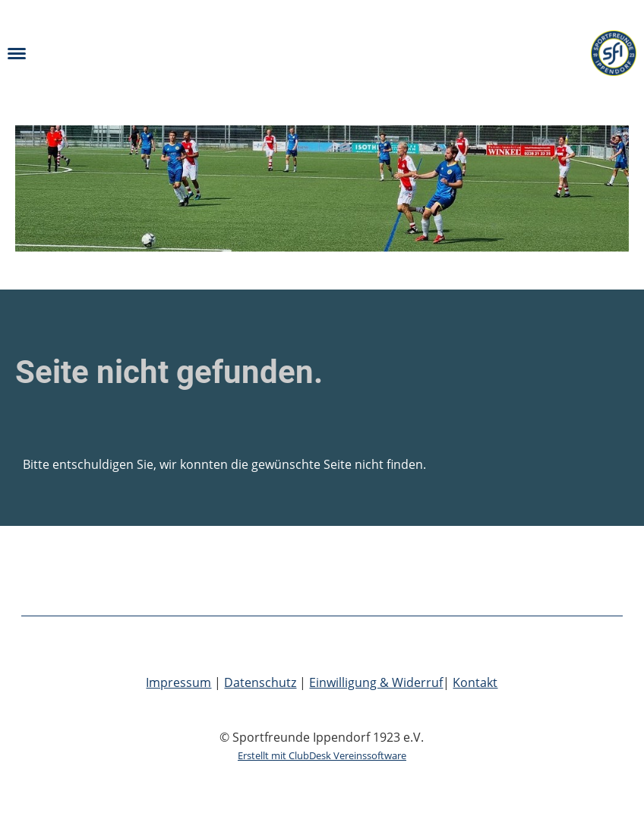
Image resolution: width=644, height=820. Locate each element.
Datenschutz (260, 682)
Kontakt (475, 682)
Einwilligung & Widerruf (376, 682)
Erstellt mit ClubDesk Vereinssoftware (322, 755)
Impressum (178, 682)
